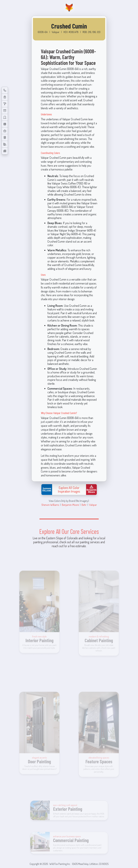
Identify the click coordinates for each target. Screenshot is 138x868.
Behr (84, 505)
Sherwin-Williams (50, 505)
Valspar (93, 505)
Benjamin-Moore (70, 505)
